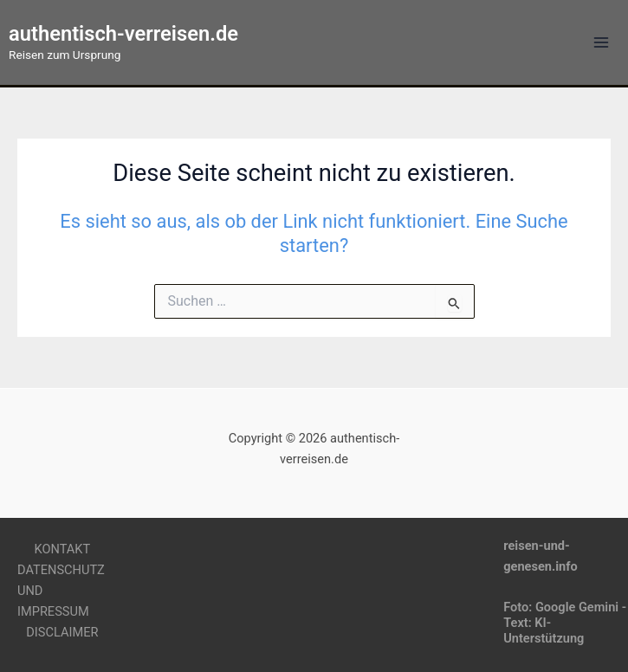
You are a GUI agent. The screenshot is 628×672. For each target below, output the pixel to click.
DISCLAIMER (62, 632)
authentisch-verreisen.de (123, 34)
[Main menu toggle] (601, 42)
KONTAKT (63, 549)
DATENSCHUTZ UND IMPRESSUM (61, 591)
